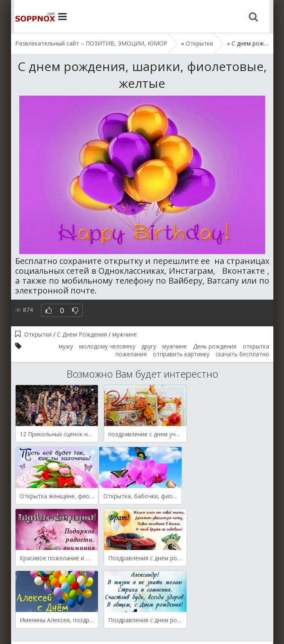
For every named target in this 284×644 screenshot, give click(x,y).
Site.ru (32, 16)
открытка (256, 346)
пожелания (131, 354)
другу (149, 346)
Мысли (111, 612)
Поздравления (149, 612)
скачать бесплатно (242, 354)
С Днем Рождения (82, 334)
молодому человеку (107, 346)
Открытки (38, 334)
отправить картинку (181, 354)
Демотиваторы (72, 612)
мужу (66, 346)
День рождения (215, 346)
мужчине (125, 334)
